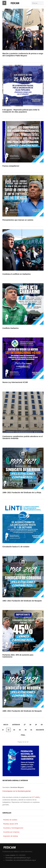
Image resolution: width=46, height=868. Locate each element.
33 (14, 730)
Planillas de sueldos (10, 820)
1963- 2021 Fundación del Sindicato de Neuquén (22, 601)
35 (26, 730)
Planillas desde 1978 (11, 824)
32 (8, 730)
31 (3, 730)
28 (30, 725)
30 (42, 725)
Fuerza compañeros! (11, 166)
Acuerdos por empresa (11, 832)
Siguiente (40, 730)
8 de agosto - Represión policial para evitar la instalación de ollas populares (21, 111)
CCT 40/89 (35, 797)
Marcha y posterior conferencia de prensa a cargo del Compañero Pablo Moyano (23, 55)
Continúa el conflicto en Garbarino (16, 274)
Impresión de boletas (11, 836)
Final (23, 735)
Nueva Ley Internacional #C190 (15, 382)
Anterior (16, 725)
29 (36, 725)
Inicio (6, 725)
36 (31, 730)
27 (25, 725)
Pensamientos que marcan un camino (18, 220)
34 (20, 730)
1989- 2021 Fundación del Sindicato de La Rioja (22, 493)
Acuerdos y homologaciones (13, 828)
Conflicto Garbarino (10, 328)
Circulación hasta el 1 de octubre (16, 547)
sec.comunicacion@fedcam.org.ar (25, 860)
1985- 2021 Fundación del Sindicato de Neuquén (22, 711)
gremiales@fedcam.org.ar (22, 858)
